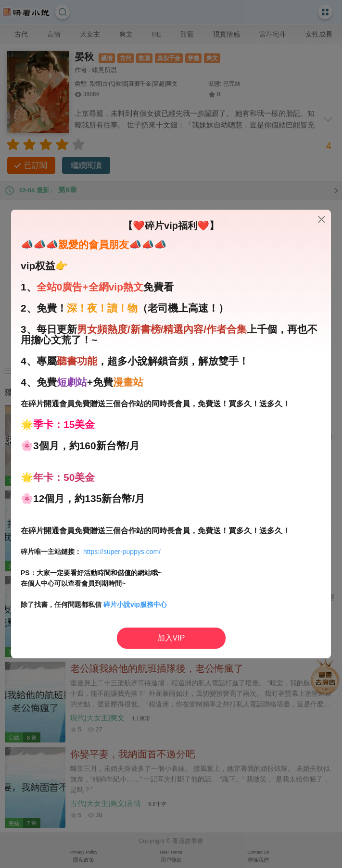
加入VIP (171, 638)
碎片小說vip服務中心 (135, 604)
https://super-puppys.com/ (122, 552)
